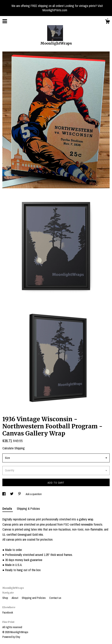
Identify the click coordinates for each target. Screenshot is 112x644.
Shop (6, 598)
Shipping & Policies (28, 509)
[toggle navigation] (5, 21)
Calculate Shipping (14, 448)
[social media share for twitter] (12, 494)
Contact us (55, 598)
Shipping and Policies (34, 598)
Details (8, 509)
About (15, 598)
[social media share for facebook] (4, 494)
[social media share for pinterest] (20, 494)
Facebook (8, 613)
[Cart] (107, 22)
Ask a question (34, 494)
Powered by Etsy (11, 637)
